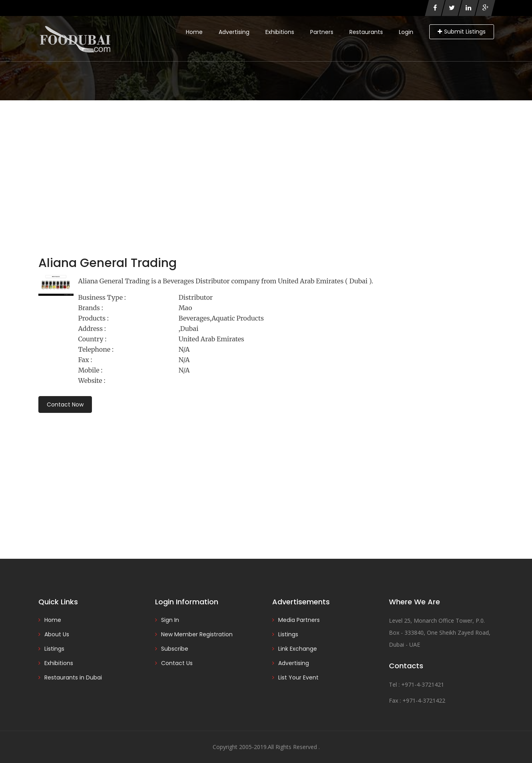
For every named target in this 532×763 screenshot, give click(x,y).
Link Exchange (298, 649)
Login (406, 32)
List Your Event (298, 677)
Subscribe (175, 649)
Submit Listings (462, 32)
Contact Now (65, 404)
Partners (322, 32)
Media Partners (299, 620)
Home (194, 32)
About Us (57, 634)
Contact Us (177, 663)
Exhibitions (280, 32)
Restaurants (366, 32)
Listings (54, 649)
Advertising (234, 32)
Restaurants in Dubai (73, 677)
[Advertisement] (266, 160)
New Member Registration (197, 634)
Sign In (170, 620)
